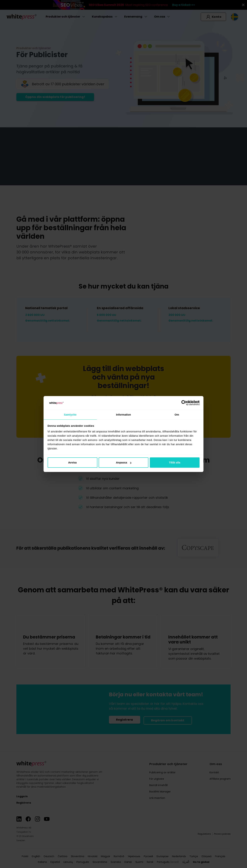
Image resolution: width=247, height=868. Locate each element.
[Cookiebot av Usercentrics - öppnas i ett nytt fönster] (184, 403)
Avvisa (73, 463)
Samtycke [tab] (70, 414)
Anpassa (124, 463)
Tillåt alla (175, 463)
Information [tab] (123, 414)
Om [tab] (177, 414)
